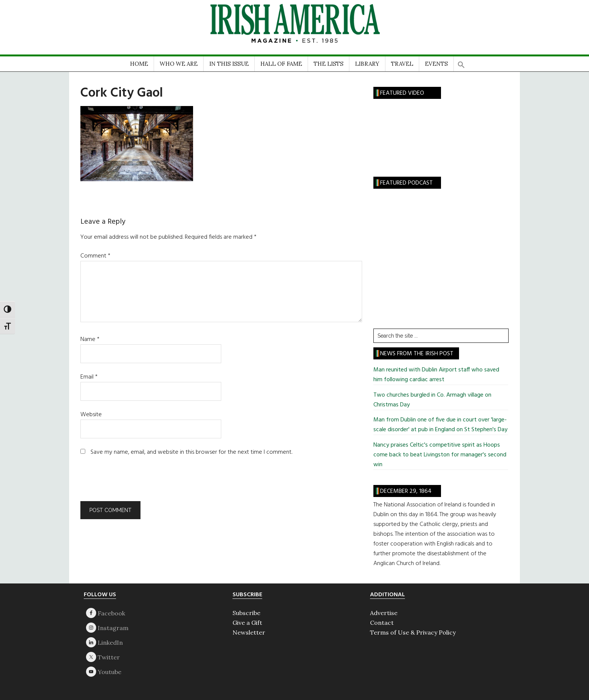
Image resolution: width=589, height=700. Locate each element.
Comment (95, 256)
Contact (382, 623)
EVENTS (436, 64)
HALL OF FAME (281, 64)
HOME (139, 64)
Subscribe (246, 613)
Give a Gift (247, 623)
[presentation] (131, 483)
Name (90, 339)
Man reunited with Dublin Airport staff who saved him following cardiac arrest (436, 375)
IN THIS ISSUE (229, 64)
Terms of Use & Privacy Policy (413, 632)
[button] (461, 62)
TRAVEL (402, 64)
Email (89, 377)
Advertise (384, 613)
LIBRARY (367, 64)
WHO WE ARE (179, 64)
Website (91, 415)
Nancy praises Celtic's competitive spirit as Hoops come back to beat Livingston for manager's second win (440, 455)
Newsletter (249, 632)
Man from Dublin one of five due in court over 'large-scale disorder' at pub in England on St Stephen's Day (440, 425)
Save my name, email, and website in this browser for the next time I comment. (191, 452)
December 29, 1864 (406, 491)
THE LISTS (328, 64)
